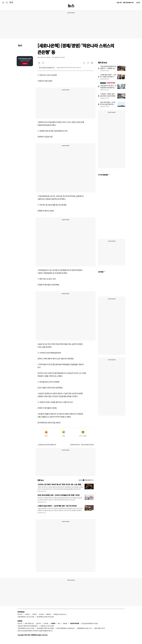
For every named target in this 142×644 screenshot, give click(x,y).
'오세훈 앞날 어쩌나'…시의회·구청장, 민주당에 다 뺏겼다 (108, 77)
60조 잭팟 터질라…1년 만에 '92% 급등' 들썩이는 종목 (108, 104)
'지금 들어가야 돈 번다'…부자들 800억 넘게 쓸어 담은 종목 (108, 88)
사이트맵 (46, 623)
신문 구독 (119, 3)
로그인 (138, 3)
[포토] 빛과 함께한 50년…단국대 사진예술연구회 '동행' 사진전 (59, 495)
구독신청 (27, 614)
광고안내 (41, 614)
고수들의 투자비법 (108, 83)
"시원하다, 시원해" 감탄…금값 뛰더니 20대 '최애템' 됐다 (108, 96)
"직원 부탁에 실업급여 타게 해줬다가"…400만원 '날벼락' (108, 68)
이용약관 (65, 623)
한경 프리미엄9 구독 (128, 3)
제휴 (26, 623)
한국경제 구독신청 (75, 445)
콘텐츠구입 (31, 623)
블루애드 (49, 614)
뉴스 (20, 45)
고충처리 (34, 614)
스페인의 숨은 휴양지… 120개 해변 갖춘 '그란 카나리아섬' (57, 506)
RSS (59, 623)
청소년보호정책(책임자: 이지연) (90, 623)
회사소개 (20, 614)
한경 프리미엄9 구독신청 (87, 445)
